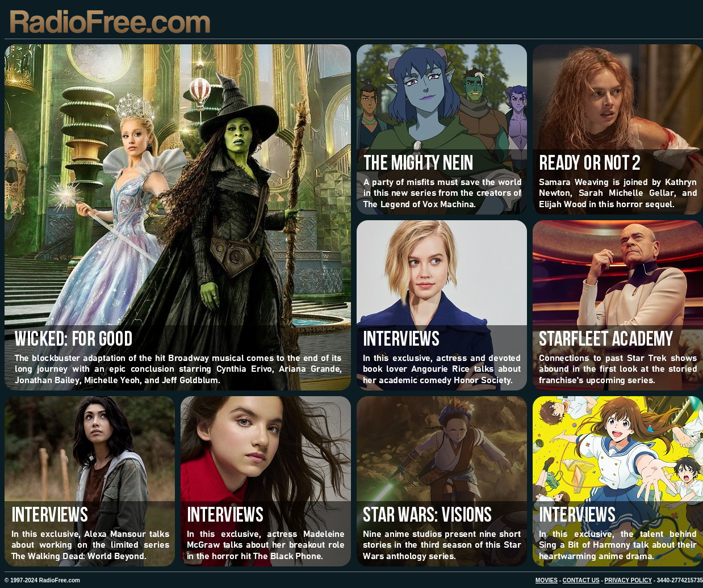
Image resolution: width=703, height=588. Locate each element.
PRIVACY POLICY (628, 580)
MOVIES (547, 580)
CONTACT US (581, 580)
